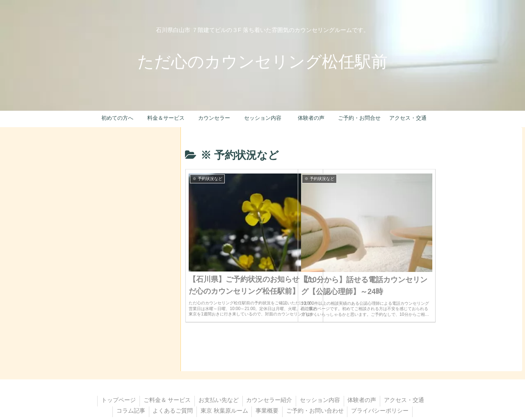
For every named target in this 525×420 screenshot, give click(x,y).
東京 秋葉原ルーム (281, 383)
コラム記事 (186, 383)
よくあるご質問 (229, 383)
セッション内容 (345, 373)
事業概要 (325, 383)
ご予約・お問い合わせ (374, 383)
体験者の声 (388, 373)
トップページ (140, 373)
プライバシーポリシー (262, 394)
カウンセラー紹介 (294, 373)
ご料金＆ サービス (189, 373)
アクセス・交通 (143, 383)
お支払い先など (242, 373)
